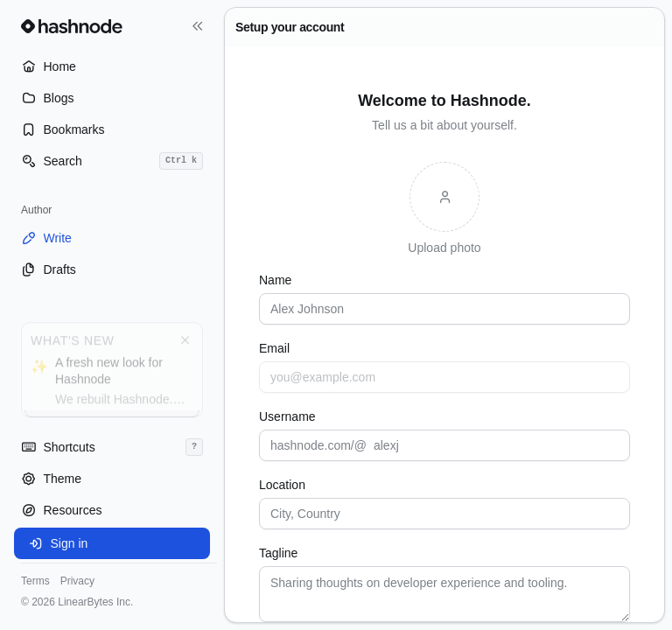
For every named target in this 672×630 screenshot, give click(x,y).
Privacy (77, 581)
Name (275, 280)
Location (282, 485)
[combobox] (444, 514)
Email (274, 348)
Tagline (278, 553)
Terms (35, 581)
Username (287, 416)
